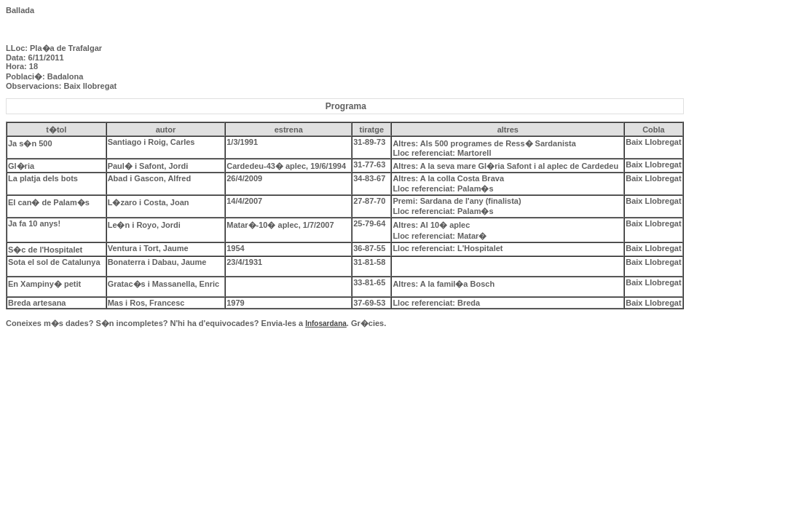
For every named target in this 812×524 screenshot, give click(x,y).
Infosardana (326, 323)
